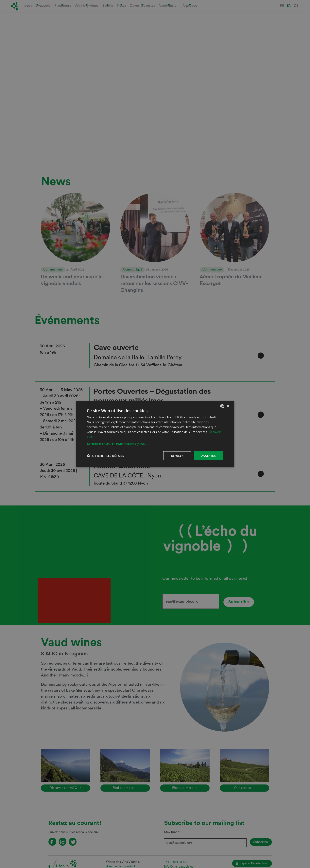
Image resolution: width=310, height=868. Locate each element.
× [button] (228, 406)
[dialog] (155, 434)
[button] (155, 444)
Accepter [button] (208, 456)
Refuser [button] (177, 456)
